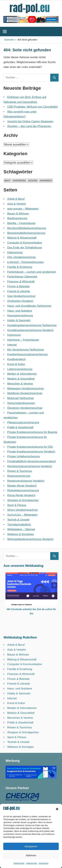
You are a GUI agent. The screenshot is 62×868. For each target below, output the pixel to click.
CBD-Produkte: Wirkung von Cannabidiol (32, 107)
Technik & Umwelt (18, 520)
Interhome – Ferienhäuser (23, 340)
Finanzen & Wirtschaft (21, 282)
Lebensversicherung (20, 369)
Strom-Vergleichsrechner (22, 510)
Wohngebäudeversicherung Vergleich (30, 539)
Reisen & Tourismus (20, 471)
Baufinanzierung (17, 218)
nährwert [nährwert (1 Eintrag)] (46, 181)
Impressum (44, 863)
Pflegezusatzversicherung (23, 422)
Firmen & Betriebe (18, 286)
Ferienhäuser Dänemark (22, 277)
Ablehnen (31, 855)
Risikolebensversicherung (23, 490)
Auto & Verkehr (17, 204)
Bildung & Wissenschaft (22, 238)
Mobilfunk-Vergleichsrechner (25, 393)
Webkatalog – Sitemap (21, 529)
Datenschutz (19, 863)
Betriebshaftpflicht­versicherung (26, 233)
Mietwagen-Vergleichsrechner (26, 389)
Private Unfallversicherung (23, 456)
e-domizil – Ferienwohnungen (25, 262)
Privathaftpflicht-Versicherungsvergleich (32, 461)
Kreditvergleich (16, 359)
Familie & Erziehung (20, 267)
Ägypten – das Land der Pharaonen (29, 126)
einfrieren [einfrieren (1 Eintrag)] (19, 181)
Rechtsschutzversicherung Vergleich (30, 466)
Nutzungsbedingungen (21, 403)
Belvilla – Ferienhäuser (21, 223)
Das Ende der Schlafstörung (25, 248)
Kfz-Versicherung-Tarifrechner (26, 350)
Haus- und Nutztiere (20, 311)
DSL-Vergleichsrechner (22, 257)
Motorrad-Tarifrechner (21, 398)
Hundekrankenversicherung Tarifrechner (32, 325)
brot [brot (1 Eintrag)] (8, 181)
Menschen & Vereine (20, 384)
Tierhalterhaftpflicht (19, 525)
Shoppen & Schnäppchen (23, 500)
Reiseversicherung (19, 476)
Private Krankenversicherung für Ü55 (30, 447)
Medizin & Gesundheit (21, 379)
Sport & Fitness (17, 505)
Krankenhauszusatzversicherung (27, 354)
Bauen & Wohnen (18, 214)
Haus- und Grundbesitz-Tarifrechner (29, 306)
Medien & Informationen (22, 374)
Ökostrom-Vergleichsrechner (25, 408)
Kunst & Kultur (16, 364)
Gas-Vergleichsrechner (21, 296)
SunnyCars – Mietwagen (22, 515)
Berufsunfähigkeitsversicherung (27, 228)
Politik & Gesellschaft (20, 427)
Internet (12, 345)
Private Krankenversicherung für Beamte (32, 432)
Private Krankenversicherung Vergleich (31, 452)
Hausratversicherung (20, 315)
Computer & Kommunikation (25, 243)
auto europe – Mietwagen (23, 209)
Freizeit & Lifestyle (19, 291)
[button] (57, 809)
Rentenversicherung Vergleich (26, 481)
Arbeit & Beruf (16, 199)
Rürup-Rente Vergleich (21, 495)
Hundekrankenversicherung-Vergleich (30, 330)
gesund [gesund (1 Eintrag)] (33, 181)
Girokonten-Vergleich (20, 301)
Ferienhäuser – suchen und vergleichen (32, 272)
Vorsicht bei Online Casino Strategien (30, 121)
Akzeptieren (31, 846)
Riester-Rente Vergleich (22, 486)
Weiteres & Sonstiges (20, 534)
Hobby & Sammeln (19, 320)
